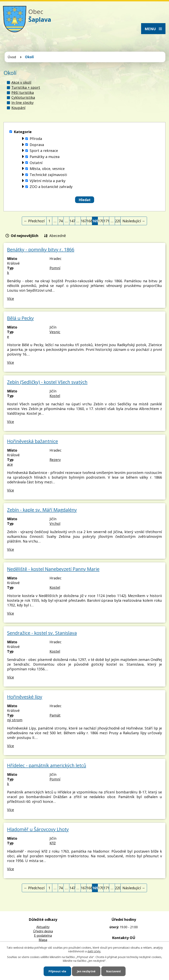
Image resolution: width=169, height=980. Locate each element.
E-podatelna (43, 936)
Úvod (12, 57)
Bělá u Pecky (20, 318)
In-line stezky (23, 103)
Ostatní (36, 163)
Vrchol (55, 524)
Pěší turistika (23, 93)
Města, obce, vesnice (47, 169)
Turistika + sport (26, 87)
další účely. (94, 951)
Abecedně (58, 236)
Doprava (37, 145)
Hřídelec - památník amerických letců (47, 765)
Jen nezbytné (86, 971)
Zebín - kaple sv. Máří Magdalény (42, 510)
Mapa (43, 940)
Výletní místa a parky (48, 181)
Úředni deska (43, 931)
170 (101, 221)
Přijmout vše (57, 971)
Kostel (55, 396)
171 (106, 221)
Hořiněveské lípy (25, 697)
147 (72, 221)
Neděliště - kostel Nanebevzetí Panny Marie (53, 569)
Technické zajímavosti (48, 175)
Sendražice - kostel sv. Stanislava (42, 633)
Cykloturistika (23, 97)
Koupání (18, 108)
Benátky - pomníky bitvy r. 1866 (41, 250)
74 (61, 221)
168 (89, 221)
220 (118, 221)
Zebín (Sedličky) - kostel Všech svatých (47, 382)
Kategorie (23, 132)
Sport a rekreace (44, 151)
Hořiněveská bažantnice (33, 441)
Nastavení (113, 971)
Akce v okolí (21, 82)
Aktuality (43, 927)
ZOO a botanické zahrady (51, 187)
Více (11, 299)
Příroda (36, 139)
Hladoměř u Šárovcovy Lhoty (38, 829)
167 (84, 221)
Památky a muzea (45, 157)
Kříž (53, 843)
